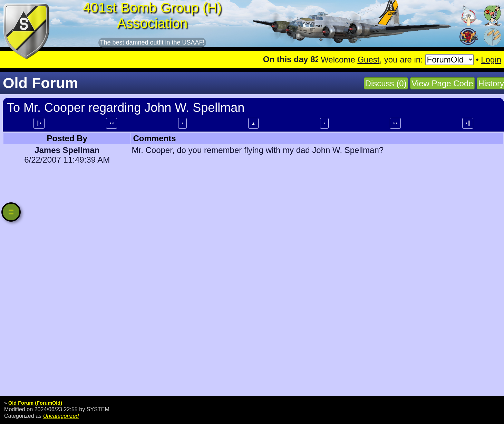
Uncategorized (61, 416)
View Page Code (442, 83)
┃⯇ (39, 123)
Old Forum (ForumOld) (35, 403)
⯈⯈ (395, 123)
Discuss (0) (386, 83)
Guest (368, 60)
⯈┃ (468, 123)
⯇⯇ (112, 123)
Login (491, 60)
